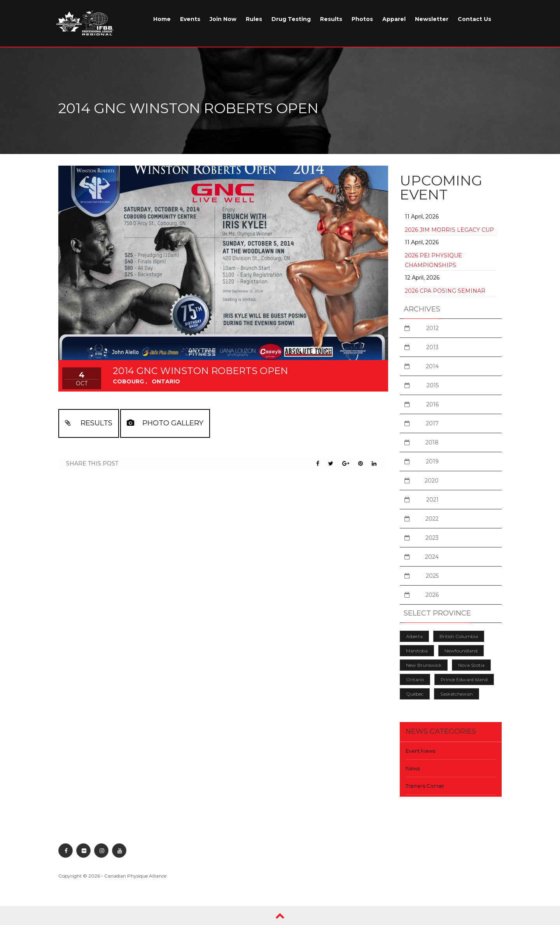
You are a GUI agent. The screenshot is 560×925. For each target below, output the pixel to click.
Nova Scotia (471, 665)
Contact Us (474, 19)
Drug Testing (291, 19)
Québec (415, 694)
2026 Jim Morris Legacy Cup (449, 230)
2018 (432, 442)
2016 (432, 404)
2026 (432, 595)
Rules (254, 19)
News (413, 768)
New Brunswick (424, 665)
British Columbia (459, 636)
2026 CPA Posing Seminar (445, 291)
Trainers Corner (425, 786)
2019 (432, 462)
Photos (362, 19)
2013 (432, 347)
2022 (432, 519)
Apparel (394, 19)
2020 (432, 481)
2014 (432, 366)
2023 (432, 538)
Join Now (223, 19)
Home (162, 19)
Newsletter (432, 19)
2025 (432, 576)
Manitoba (417, 651)
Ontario (415, 679)
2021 (432, 500)
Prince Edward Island (464, 679)
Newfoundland (461, 651)
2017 (432, 423)
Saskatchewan (457, 694)
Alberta (414, 636)
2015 (433, 385)
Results (331, 19)
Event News (420, 751)
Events (190, 19)
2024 (432, 557)
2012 (432, 328)
